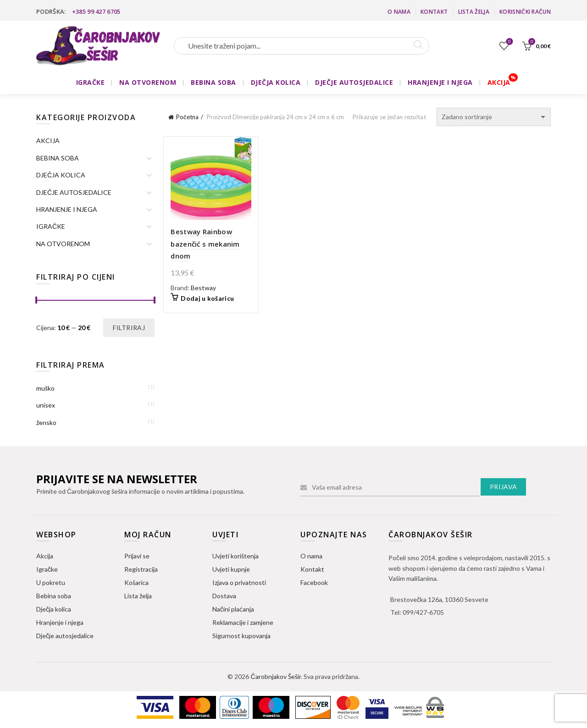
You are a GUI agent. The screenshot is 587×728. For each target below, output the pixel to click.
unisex (46, 405)
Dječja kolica (54, 609)
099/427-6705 (423, 612)
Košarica (136, 582)
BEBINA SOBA (213, 82)
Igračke (47, 569)
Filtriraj (129, 328)
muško (45, 388)
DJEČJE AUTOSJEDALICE (354, 82)
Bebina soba (54, 596)
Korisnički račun (525, 12)
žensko (46, 422)
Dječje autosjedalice (65, 636)
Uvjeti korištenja (235, 556)
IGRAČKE (91, 82)
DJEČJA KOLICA (276, 82)
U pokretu (51, 582)
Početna (187, 117)
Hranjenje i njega (60, 622)
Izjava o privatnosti (239, 582)
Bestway (203, 288)
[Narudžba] (494, 117)
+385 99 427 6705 (96, 11)
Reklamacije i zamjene (243, 622)
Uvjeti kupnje (231, 569)
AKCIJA (499, 82)
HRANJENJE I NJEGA (440, 82)
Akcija (45, 556)
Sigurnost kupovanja (241, 636)
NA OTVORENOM (148, 82)
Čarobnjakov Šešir (275, 676)
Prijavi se (137, 556)
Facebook (314, 582)
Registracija (141, 569)
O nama (399, 12)
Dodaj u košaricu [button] (207, 298)
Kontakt (434, 12)
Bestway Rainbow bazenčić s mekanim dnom (205, 244)
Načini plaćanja (233, 609)
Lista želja (474, 12)
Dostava (224, 596)
